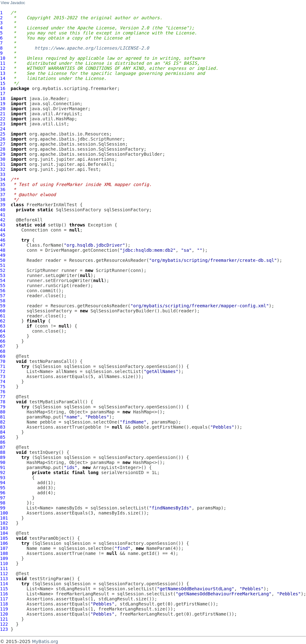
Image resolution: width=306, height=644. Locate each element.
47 (3, 245)
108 (4, 553)
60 (3, 311)
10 (3, 58)
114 (4, 584)
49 (3, 255)
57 (3, 296)
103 (4, 528)
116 (4, 594)
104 (4, 533)
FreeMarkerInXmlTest (52, 205)
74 (3, 382)
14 (3, 78)
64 (3, 331)
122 (4, 624)
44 (3, 230)
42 (3, 220)
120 (4, 614)
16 (3, 88)
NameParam (159, 548)
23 (3, 124)
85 (3, 437)
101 (4, 518)
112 (4, 574)
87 (3, 447)
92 (3, 472)
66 (3, 341)
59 (3, 306)
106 (4, 543)
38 (3, 200)
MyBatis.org (45, 641)
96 (3, 493)
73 (3, 376)
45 (3, 235)
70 (3, 361)
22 (3, 119)
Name (32, 422)
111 (4, 569)
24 (3, 129)
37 (3, 195)
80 (3, 412)
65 (3, 336)
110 (4, 563)
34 (3, 179)
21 (3, 114)
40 (3, 210)
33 (3, 174)
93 (3, 478)
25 (3, 134)
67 (3, 346)
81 (3, 417)
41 (3, 215)
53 (3, 275)
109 (4, 558)
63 (3, 326)
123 (4, 629)
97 (3, 498)
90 (3, 462)
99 (3, 508)
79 (3, 407)
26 (3, 139)
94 (3, 483)
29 (3, 154)
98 (3, 503)
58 (3, 301)
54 (3, 280)
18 (3, 99)
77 (3, 397)
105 (4, 538)
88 (3, 452)
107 (4, 548)
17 (3, 93)
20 (3, 109)
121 (4, 619)
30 (3, 159)
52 (3, 270)
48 (3, 250)
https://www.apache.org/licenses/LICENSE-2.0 (92, 48)
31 (3, 164)
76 (3, 392)
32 (3, 169)
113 (4, 579)
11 (3, 63)
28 (3, 149)
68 (3, 351)
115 (4, 589)
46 (3, 240)
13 (3, 73)
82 (3, 422)
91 (3, 467)
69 (3, 356)
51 (3, 265)
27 (3, 144)
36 (3, 190)
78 (3, 402)
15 (3, 83)
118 (4, 604)
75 (3, 387)
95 (3, 488)
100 (4, 513)
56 (3, 291)
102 (4, 523)
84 (3, 432)
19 (3, 104)
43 (3, 225)
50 (3, 260)
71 (3, 366)
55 (3, 286)
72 (3, 371)
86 (3, 442)
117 (4, 599)
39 (3, 205)
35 (3, 184)
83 (3, 427)
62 (3, 321)
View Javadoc (13, 3)
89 (3, 457)
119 (4, 609)
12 (3, 68)
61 (3, 316)
